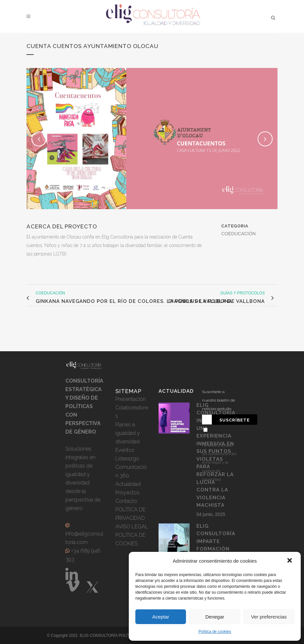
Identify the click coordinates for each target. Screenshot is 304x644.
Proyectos (127, 493)
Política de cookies (215, 632)
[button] (290, 561)
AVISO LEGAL (132, 527)
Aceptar (161, 617)
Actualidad (128, 484)
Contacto (126, 501)
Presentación (131, 399)
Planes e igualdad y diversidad (128, 433)
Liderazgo (127, 459)
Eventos (125, 450)
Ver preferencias (269, 617)
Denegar (215, 617)
